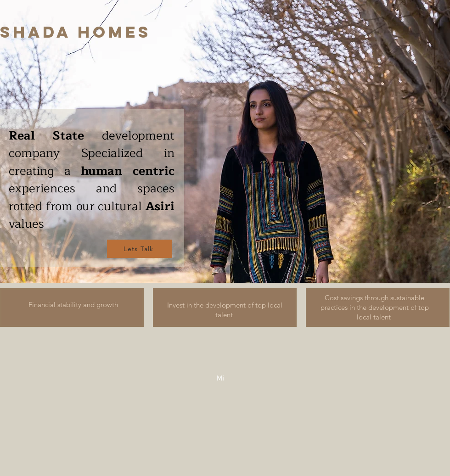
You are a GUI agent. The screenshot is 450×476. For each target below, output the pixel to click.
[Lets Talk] (140, 249)
